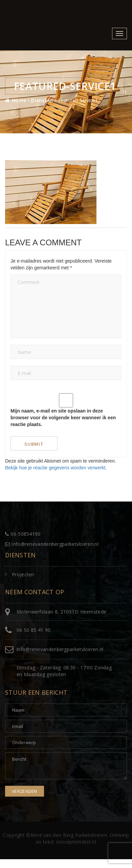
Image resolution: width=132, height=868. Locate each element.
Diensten (42, 100)
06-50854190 (23, 534)
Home (19, 100)
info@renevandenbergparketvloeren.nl (52, 544)
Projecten (23, 574)
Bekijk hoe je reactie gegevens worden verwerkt (55, 468)
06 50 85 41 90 (34, 630)
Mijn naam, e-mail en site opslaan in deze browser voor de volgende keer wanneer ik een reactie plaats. (63, 418)
